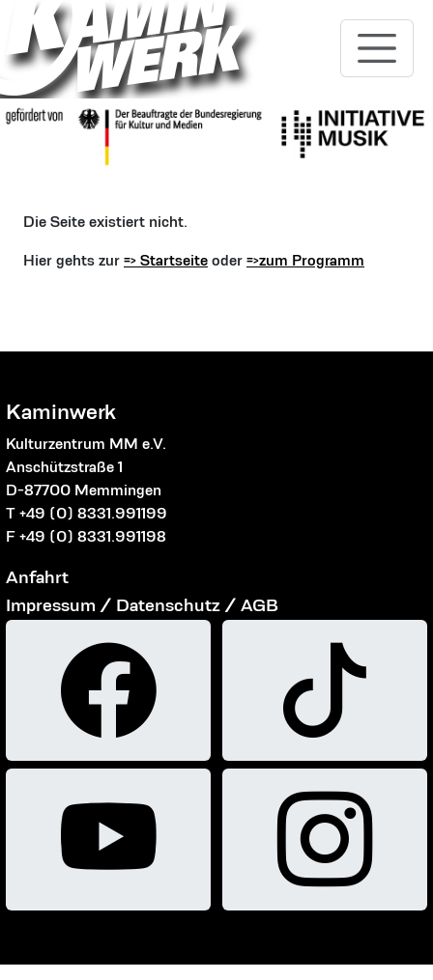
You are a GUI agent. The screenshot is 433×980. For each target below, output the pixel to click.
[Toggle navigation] (377, 48)
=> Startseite (166, 260)
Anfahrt (37, 577)
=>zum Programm (305, 260)
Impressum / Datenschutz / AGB (142, 605)
